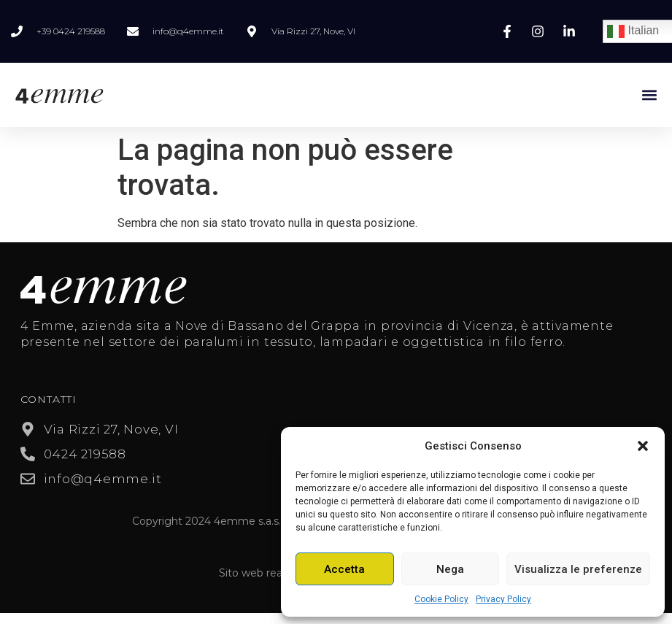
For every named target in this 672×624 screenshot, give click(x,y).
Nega (450, 569)
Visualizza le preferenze (578, 569)
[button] (643, 446)
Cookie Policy (441, 599)
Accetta (344, 569)
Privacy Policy (503, 599)
